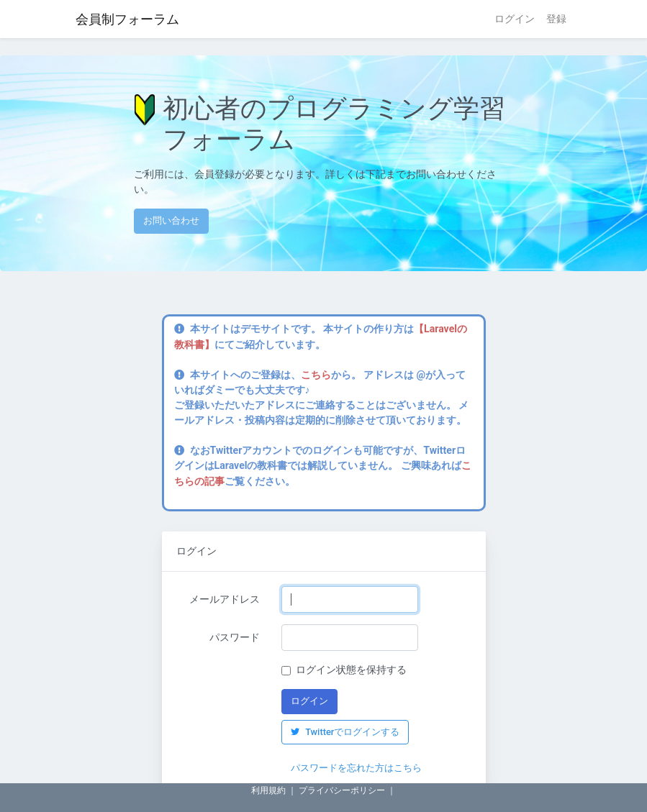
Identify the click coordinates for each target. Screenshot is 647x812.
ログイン (515, 19)
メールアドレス (225, 599)
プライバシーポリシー (342, 790)
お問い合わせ (171, 220)
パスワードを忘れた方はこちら (356, 768)
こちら (316, 375)
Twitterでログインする (345, 732)
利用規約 (268, 790)
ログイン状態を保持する (351, 670)
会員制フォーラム (127, 19)
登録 (556, 19)
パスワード (235, 637)
